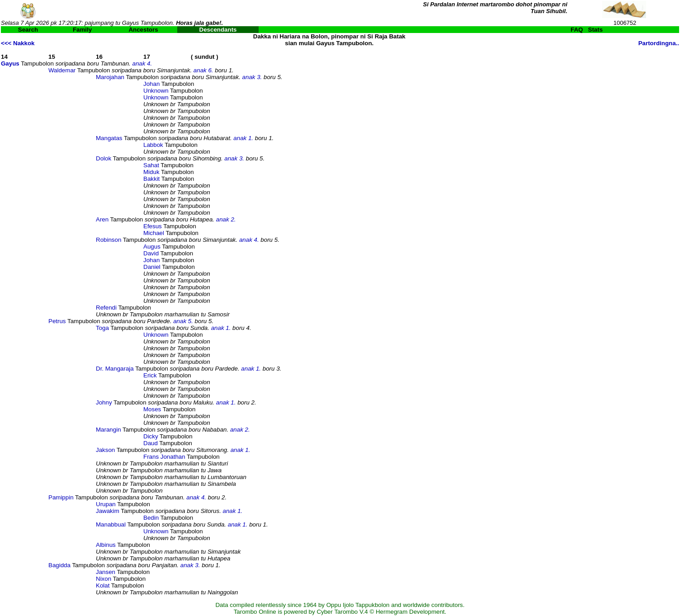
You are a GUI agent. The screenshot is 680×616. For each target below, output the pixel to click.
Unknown (156, 91)
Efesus (153, 226)
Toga (102, 328)
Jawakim (108, 511)
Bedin (151, 518)
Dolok (104, 158)
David (151, 253)
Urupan (106, 504)
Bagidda (59, 565)
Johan (151, 84)
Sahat (151, 165)
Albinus (106, 545)
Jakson (105, 450)
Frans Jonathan (164, 457)
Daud (151, 443)
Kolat (103, 585)
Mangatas (109, 138)
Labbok (153, 145)
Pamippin (61, 497)
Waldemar (62, 70)
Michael (154, 233)
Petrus (57, 321)
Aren (102, 219)
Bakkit (151, 179)
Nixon (104, 579)
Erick (150, 375)
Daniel (152, 267)
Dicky (151, 436)
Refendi (106, 308)
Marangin (109, 430)
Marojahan (110, 77)
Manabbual (111, 524)
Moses (152, 409)
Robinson (109, 240)
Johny (104, 402)
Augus (152, 247)
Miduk (151, 172)
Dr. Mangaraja (115, 369)
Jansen (106, 572)
